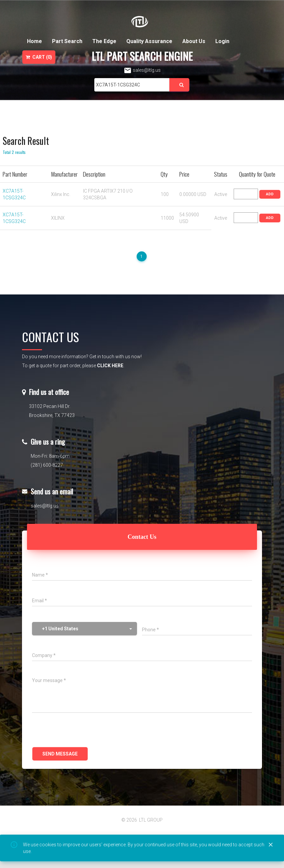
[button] (84, 629)
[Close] (271, 845)
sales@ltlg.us (142, 70)
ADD (270, 194)
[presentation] (83, 731)
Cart (39, 57)
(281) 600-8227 (47, 465)
